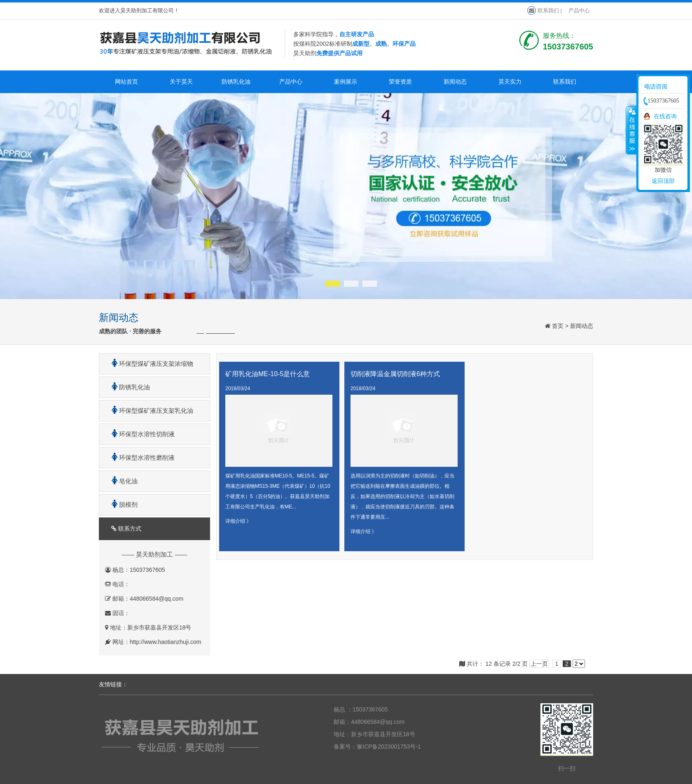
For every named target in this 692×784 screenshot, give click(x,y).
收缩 (631, 130)
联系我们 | (545, 11)
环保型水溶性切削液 (140, 434)
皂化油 (122, 481)
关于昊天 (181, 82)
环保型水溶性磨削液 (140, 458)
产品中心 (579, 11)
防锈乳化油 (236, 82)
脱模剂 (122, 504)
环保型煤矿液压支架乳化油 (149, 411)
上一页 (539, 664)
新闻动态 (455, 82)
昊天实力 (510, 82)
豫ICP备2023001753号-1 (389, 747)
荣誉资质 (400, 82)
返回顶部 (663, 181)
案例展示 (346, 82)
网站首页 (126, 82)
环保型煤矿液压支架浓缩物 (149, 364)
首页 (558, 326)
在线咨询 (665, 116)
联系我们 (565, 82)
